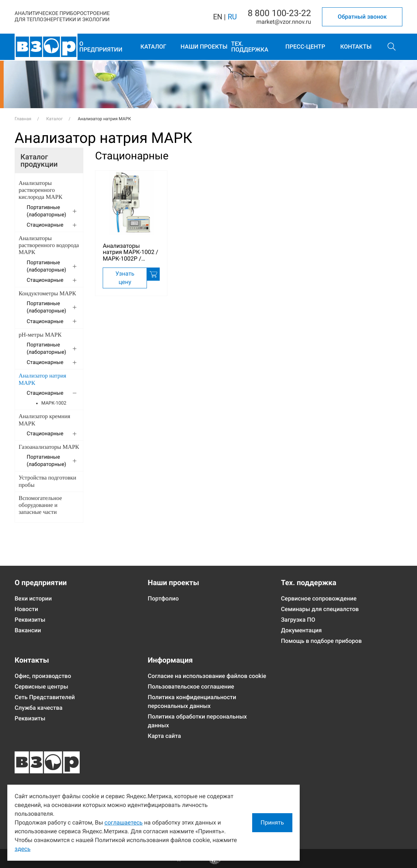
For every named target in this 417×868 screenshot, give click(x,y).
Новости (26, 609)
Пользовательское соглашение (191, 687)
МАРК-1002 (54, 403)
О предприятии (101, 47)
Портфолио (163, 598)
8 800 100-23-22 (279, 13)
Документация (302, 630)
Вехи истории (33, 598)
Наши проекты (204, 47)
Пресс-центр (305, 47)
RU (232, 17)
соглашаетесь (124, 822)
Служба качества (39, 708)
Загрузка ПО (298, 620)
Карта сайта (164, 736)
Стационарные (132, 156)
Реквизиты (30, 620)
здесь (22, 849)
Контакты (356, 47)
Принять (272, 822)
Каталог (153, 47)
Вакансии (28, 630)
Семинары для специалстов (320, 609)
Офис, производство (43, 676)
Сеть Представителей (45, 697)
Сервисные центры (41, 687)
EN (218, 17)
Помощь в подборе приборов (321, 641)
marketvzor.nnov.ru (284, 22)
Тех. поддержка (250, 47)
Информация (170, 660)
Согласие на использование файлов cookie (207, 676)
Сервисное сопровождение (319, 598)
